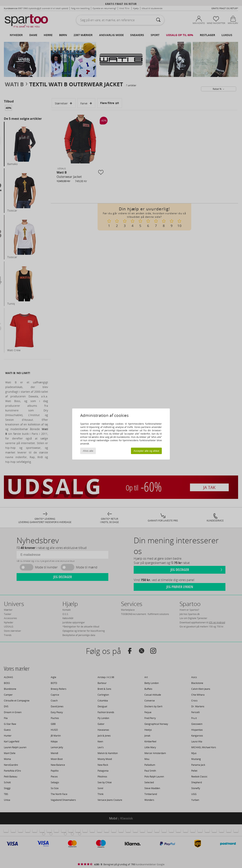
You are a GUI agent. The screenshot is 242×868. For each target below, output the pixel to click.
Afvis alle (88, 451)
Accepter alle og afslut (146, 451)
